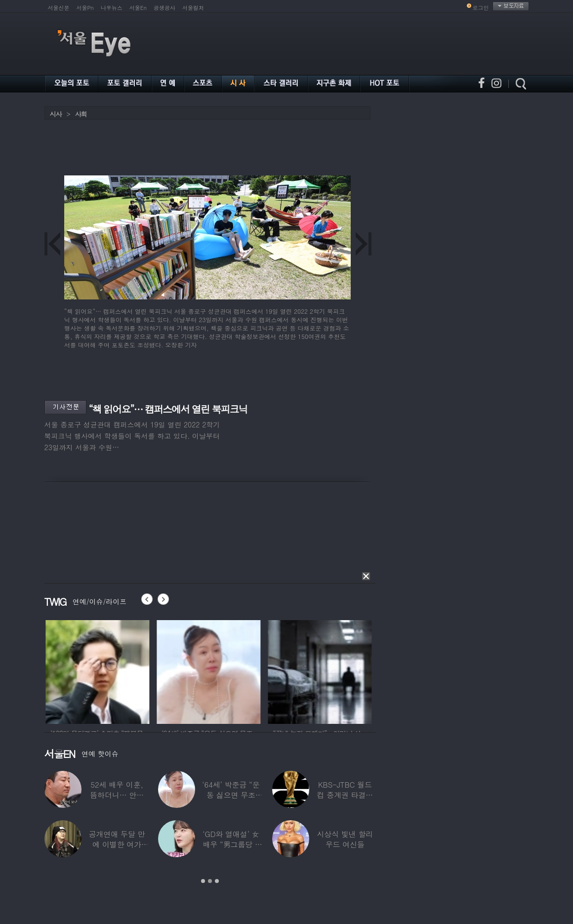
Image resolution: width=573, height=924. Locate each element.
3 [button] (217, 881)
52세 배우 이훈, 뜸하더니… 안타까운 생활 (117, 795)
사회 (81, 114)
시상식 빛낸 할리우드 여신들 (345, 839)
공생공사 (164, 8)
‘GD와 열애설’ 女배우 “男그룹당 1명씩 (231, 844)
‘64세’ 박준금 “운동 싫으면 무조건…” (231, 795)
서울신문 (59, 8)
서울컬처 (193, 8)
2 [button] (210, 881)
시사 (56, 114)
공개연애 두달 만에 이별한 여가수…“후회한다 (117, 844)
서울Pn (85, 8)
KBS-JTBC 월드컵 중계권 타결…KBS (345, 795)
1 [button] (203, 881)
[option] (115, 671)
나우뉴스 (112, 8)
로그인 (481, 8)
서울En (138, 8)
